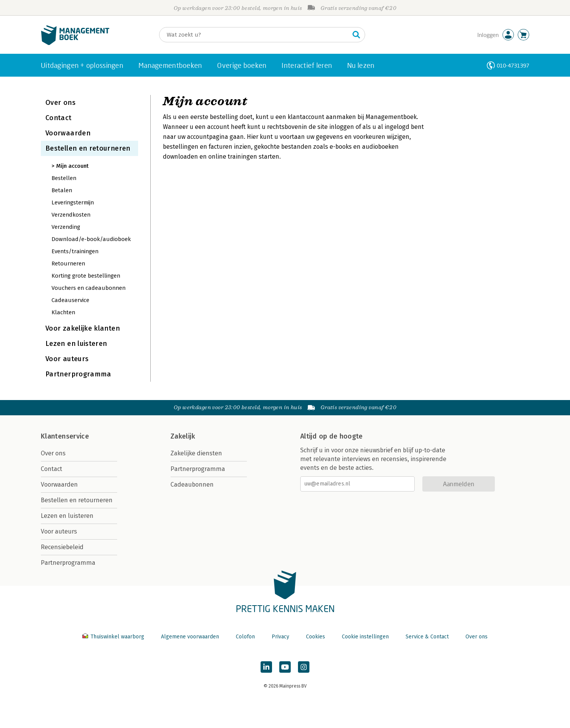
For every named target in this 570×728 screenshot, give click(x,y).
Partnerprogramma (78, 374)
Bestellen (64, 178)
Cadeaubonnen (192, 485)
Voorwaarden (68, 133)
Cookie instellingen (365, 637)
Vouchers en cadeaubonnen (89, 288)
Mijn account (72, 166)
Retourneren (68, 264)
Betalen (62, 190)
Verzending (66, 227)
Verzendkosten (71, 215)
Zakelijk (183, 436)
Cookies (316, 637)
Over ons (60, 103)
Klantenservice (65, 436)
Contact (59, 118)
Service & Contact (427, 637)
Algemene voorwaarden (190, 637)
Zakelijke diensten (196, 453)
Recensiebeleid (62, 547)
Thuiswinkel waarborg (114, 637)
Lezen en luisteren (76, 344)
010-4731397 (513, 65)
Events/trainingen (75, 251)
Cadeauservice (70, 300)
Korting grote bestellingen (86, 276)
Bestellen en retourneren (88, 148)
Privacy (280, 637)
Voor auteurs (67, 359)
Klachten (63, 312)
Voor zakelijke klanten (83, 328)
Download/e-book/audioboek (91, 239)
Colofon (245, 637)
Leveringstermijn (73, 202)
